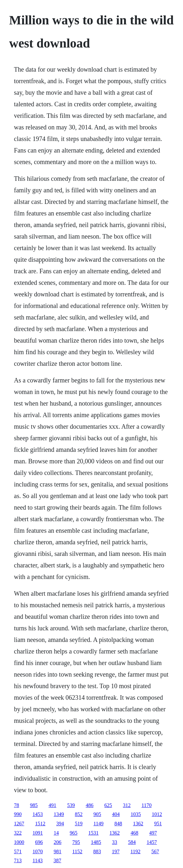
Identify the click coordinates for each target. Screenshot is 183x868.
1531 (94, 833)
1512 (40, 824)
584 (132, 842)
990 (18, 814)
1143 (38, 860)
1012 (157, 814)
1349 (59, 814)
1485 (96, 842)
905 (97, 814)
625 (108, 805)
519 (79, 824)
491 (53, 805)
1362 (138, 824)
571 (18, 851)
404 (116, 814)
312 (127, 805)
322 (18, 833)
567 (155, 851)
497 (153, 833)
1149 (99, 824)
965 (74, 833)
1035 (136, 814)
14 (56, 833)
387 (57, 860)
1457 (152, 842)
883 (97, 851)
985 (34, 805)
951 (158, 824)
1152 (77, 851)
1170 (147, 805)
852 (79, 814)
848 (118, 824)
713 (18, 860)
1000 (19, 842)
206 (58, 842)
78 (17, 805)
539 (71, 805)
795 (76, 842)
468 (135, 833)
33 (115, 842)
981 (58, 851)
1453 (38, 814)
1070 (38, 851)
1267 (19, 824)
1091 (38, 833)
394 (60, 824)
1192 (135, 851)
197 (116, 851)
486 (90, 805)
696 (39, 842)
